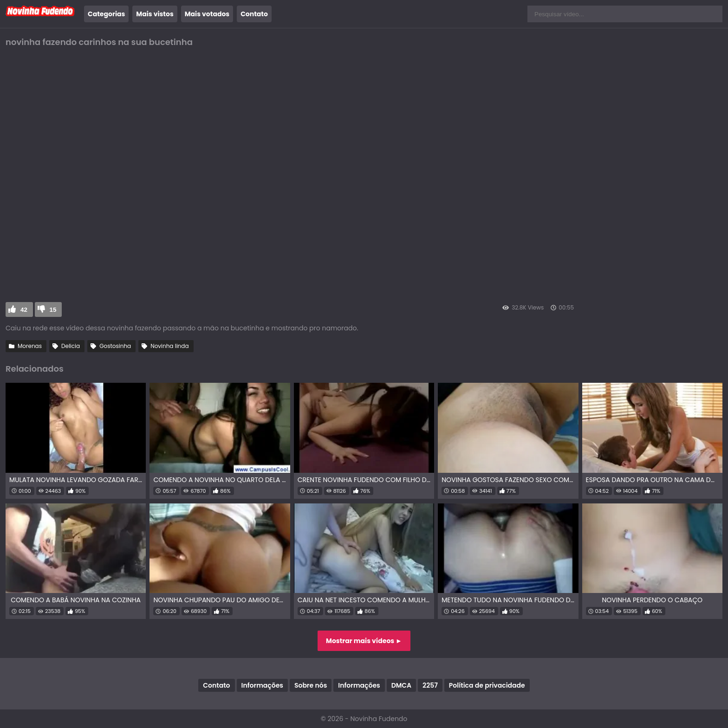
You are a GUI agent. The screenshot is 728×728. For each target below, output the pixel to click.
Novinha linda (169, 346)
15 (53, 310)
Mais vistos (155, 14)
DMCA (401, 685)
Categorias (106, 14)
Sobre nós (311, 685)
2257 (430, 685)
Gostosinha (115, 346)
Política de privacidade (487, 685)
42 (24, 310)
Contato (254, 14)
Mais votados (207, 14)
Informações (262, 685)
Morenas (30, 346)
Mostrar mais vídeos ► (364, 641)
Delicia (71, 346)
